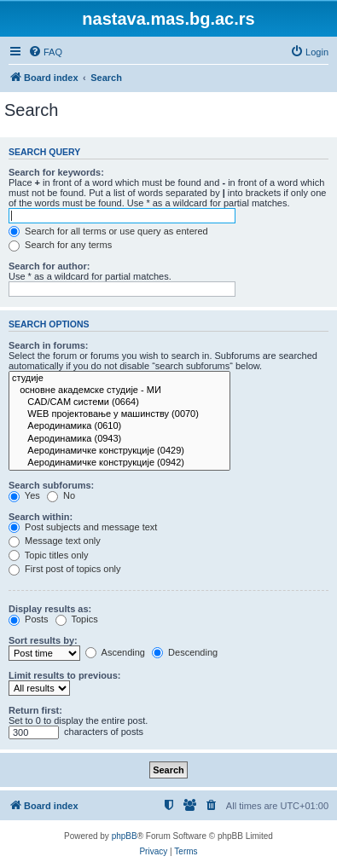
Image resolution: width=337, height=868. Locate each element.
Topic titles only (48, 555)
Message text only (55, 541)
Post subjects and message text (83, 527)
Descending (185, 652)
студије (119, 379)
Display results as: (50, 609)
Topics (77, 619)
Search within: (41, 517)
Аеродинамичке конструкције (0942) (119, 463)
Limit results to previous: (64, 675)
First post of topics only (65, 569)
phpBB (125, 836)
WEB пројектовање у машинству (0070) (119, 414)
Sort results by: (43, 640)
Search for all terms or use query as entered (108, 231)
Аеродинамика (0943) (119, 439)
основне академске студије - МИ (119, 391)
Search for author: (49, 266)
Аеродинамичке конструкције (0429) (119, 451)
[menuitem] (45, 52)
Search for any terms (60, 245)
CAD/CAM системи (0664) (119, 402)
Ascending (115, 652)
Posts (29, 619)
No (61, 495)
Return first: (35, 710)
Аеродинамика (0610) (119, 426)
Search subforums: (51, 485)
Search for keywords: (56, 172)
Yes (24, 495)
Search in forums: (49, 345)
